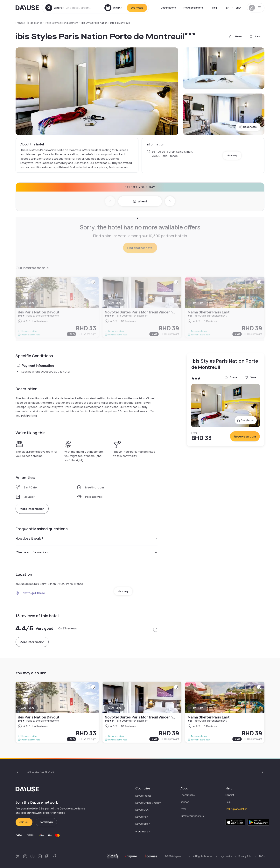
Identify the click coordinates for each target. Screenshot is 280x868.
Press (183, 809)
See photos (248, 127)
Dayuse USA (142, 810)
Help (215, 8)
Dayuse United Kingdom (148, 803)
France (20, 23)
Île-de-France (35, 23)
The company (188, 795)
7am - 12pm (27, 708)
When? (140, 201)
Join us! (24, 822)
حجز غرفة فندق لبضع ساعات (41, 772)
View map (232, 155)
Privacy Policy (245, 856)
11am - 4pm (197, 708)
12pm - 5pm (114, 708)
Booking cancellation (236, 809)
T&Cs (262, 856)
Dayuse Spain (143, 824)
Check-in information (87, 552)
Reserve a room (245, 436)
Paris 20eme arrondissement (62, 23)
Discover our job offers (192, 816)
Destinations (168, 8)
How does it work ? (194, 8)
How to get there (30, 593)
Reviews (185, 802)
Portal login (46, 822)
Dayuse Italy (142, 817)
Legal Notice (226, 856)
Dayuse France (143, 796)
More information (32, 509)
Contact (230, 795)
